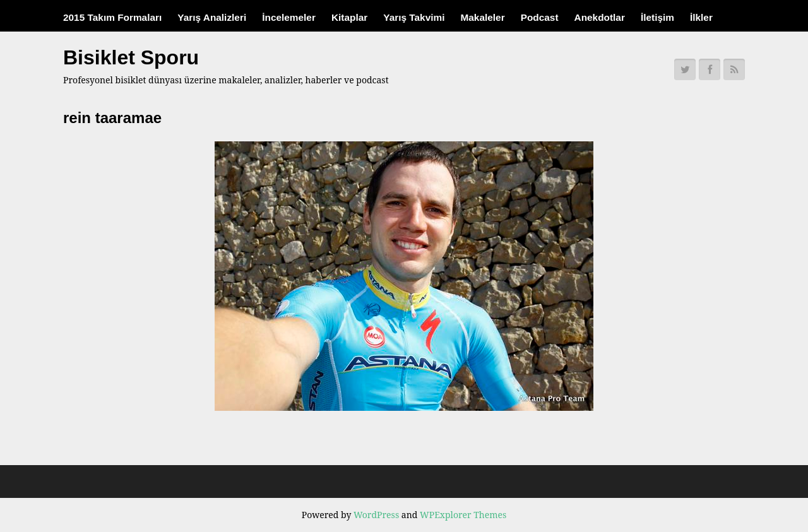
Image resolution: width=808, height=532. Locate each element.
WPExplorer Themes (463, 515)
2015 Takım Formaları (112, 17)
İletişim (657, 17)
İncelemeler (289, 17)
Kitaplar (349, 17)
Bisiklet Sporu (131, 57)
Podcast (540, 17)
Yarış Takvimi (414, 17)
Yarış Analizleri (212, 17)
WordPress (376, 515)
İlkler (701, 17)
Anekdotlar (600, 17)
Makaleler (482, 17)
